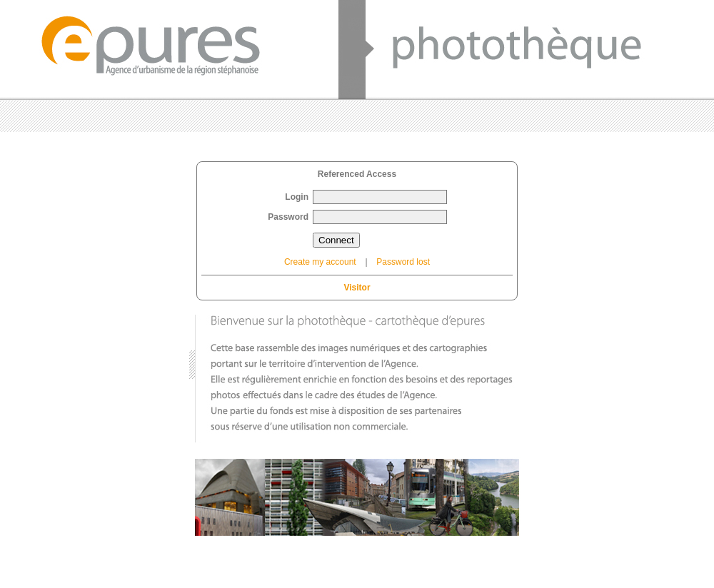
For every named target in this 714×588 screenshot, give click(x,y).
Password (288, 217)
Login (297, 197)
